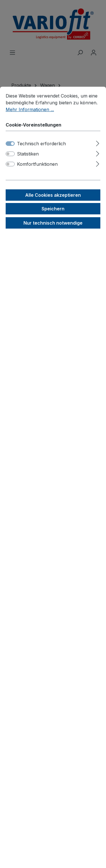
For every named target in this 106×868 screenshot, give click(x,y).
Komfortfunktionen (37, 164)
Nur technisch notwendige (53, 223)
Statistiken (28, 154)
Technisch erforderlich (41, 144)
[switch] (10, 154)
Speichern (53, 209)
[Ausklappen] (98, 143)
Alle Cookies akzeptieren (53, 195)
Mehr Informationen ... (30, 109)
